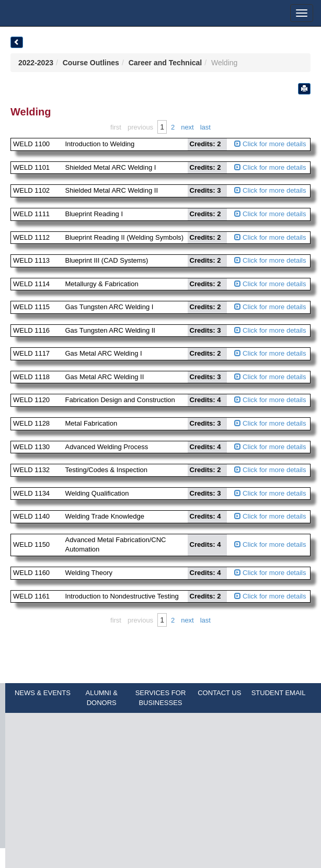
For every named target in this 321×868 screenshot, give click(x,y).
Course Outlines (91, 63)
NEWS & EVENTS (43, 693)
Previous (140, 127)
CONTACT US (219, 693)
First (116, 127)
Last (205, 127)
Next (187, 127)
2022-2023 (36, 63)
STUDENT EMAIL (279, 693)
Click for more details (270, 144)
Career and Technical (165, 63)
